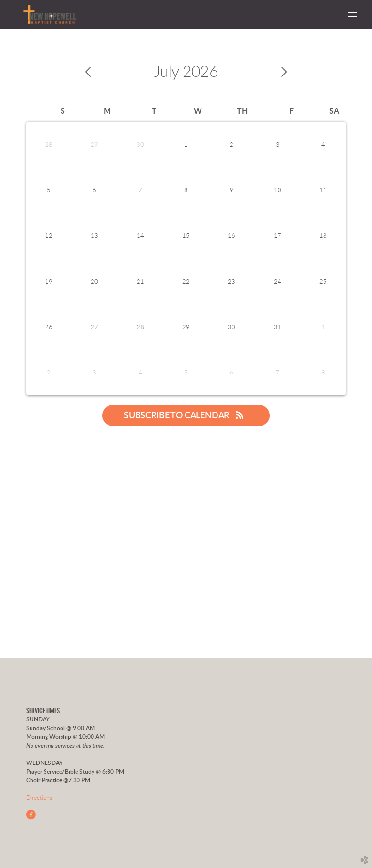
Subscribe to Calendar (186, 415)
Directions (39, 798)
